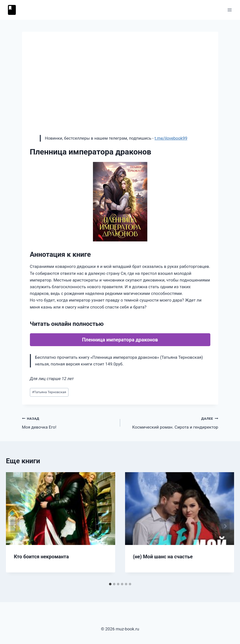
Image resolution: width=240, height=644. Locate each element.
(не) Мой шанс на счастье (163, 557)
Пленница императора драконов (120, 340)
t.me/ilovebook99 (171, 138)
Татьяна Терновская (49, 392)
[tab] (110, 584)
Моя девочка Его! (69, 422)
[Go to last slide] (15, 526)
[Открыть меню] (229, 10)
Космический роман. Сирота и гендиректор (171, 422)
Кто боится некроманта (41, 557)
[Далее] (225, 526)
